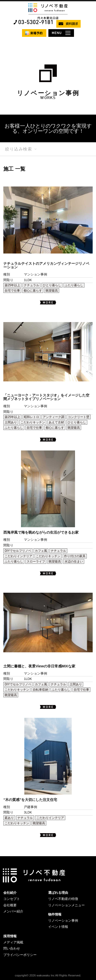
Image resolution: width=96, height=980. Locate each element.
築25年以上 (12, 285)
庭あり (9, 818)
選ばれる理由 (58, 893)
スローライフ (36, 561)
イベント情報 (58, 927)
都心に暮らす (33, 291)
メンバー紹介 (13, 911)
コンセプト (12, 899)
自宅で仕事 (12, 291)
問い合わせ (12, 948)
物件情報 (55, 914)
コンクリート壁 (79, 417)
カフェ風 (41, 551)
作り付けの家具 (75, 556)
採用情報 (10, 936)
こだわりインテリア (18, 556)
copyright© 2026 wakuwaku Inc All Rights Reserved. (48, 975)
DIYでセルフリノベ (18, 551)
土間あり (11, 422)
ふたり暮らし (74, 285)
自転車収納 (40, 690)
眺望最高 (52, 291)
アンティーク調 (54, 417)
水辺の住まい (74, 561)
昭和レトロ (31, 417)
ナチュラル (31, 285)
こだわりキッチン (33, 422)
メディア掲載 (13, 942)
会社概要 (10, 905)
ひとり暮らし (52, 285)
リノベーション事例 (63, 921)
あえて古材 (56, 422)
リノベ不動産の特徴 (63, 899)
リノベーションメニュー (66, 905)
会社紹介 (10, 893)
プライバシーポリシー (20, 955)
